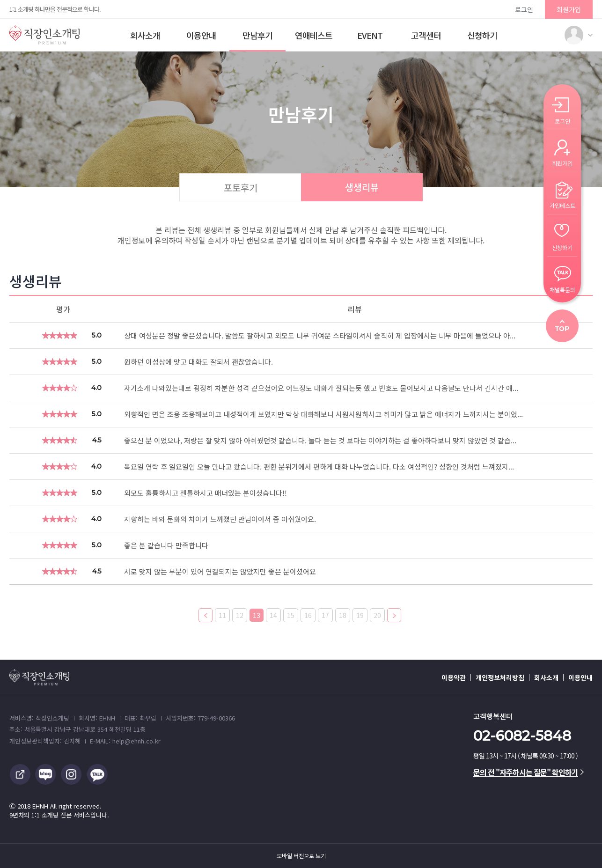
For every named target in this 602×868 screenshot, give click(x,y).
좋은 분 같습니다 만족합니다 (166, 545)
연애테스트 (314, 35)
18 (343, 615)
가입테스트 (562, 205)
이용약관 (454, 677)
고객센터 (426, 35)
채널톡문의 (562, 289)
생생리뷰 (362, 187)
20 (377, 615)
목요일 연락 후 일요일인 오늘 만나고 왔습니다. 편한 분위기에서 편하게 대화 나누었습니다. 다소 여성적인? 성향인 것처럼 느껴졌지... (319, 467)
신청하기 (482, 35)
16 (308, 615)
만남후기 (257, 35)
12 (240, 615)
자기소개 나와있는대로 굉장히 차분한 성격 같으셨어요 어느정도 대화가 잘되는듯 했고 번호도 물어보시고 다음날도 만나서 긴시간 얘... (321, 388)
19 (360, 615)
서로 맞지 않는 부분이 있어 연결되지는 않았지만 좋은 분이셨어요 (220, 571)
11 (222, 615)
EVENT (370, 35)
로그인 (524, 9)
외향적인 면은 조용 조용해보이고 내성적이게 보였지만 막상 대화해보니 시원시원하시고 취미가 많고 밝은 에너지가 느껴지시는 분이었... (323, 414)
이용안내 (201, 35)
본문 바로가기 (0, 0)
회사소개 (145, 35)
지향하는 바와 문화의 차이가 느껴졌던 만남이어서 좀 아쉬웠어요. (220, 519)
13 (257, 615)
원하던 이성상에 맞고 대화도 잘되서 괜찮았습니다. (198, 362)
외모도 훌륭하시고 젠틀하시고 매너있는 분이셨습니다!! (206, 493)
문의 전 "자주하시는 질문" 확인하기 (529, 772)
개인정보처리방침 (500, 677)
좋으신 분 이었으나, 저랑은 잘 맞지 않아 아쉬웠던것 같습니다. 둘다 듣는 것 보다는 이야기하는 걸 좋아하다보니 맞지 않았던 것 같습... (320, 440)
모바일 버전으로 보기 (301, 856)
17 (325, 615)
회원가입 (569, 9)
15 (291, 615)
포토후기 (241, 188)
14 (273, 615)
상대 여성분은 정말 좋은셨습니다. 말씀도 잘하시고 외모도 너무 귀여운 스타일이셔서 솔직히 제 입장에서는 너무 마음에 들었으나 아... (320, 335)
